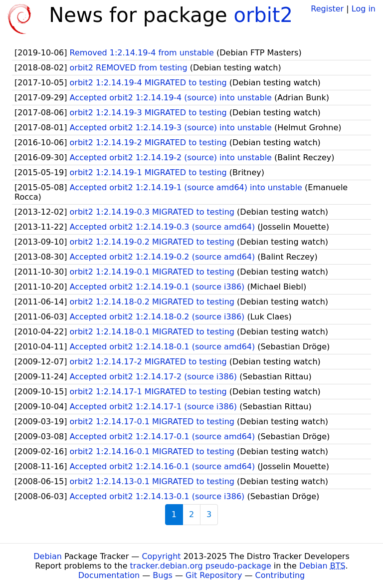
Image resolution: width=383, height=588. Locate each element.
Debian (48, 556)
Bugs (163, 575)
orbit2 (263, 15)
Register (327, 9)
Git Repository (214, 575)
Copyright (161, 556)
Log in (364, 9)
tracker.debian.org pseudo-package (201, 566)
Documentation (109, 575)
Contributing (280, 575)
